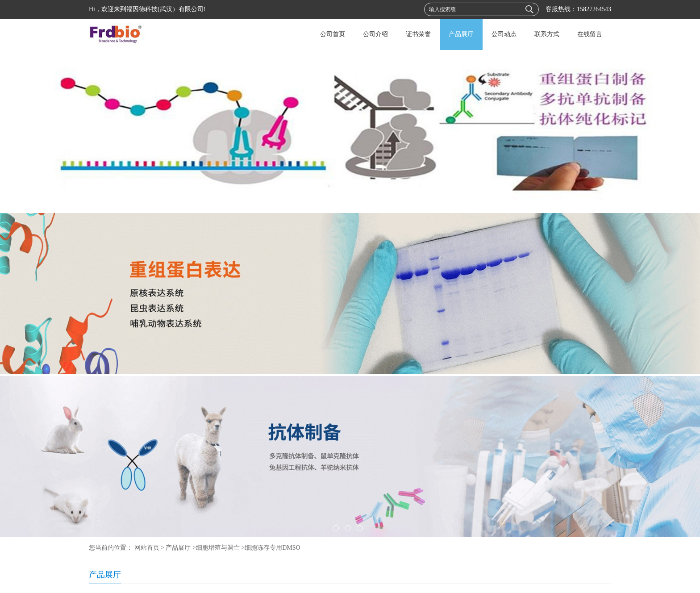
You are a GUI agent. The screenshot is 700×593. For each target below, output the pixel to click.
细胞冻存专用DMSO (272, 548)
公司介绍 (375, 34)
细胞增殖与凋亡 (218, 548)
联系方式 (547, 34)
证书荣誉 (418, 34)
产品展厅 (461, 34)
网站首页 (147, 548)
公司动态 (504, 34)
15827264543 (594, 9)
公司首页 (333, 34)
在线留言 (590, 34)
